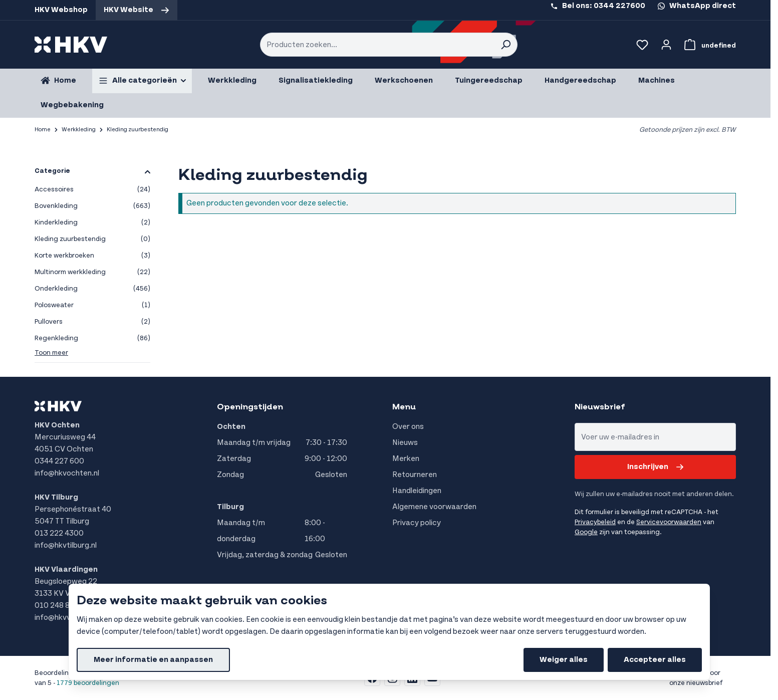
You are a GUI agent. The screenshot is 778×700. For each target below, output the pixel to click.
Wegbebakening (72, 105)
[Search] (505, 45)
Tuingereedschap (489, 80)
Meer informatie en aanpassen (153, 660)
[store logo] (71, 45)
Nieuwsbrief (600, 407)
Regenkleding (92, 338)
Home (43, 130)
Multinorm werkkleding (92, 272)
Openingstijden (250, 407)
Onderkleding (92, 289)
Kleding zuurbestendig (92, 239)
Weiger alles (564, 660)
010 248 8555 (60, 606)
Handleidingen (417, 491)
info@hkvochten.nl (67, 473)
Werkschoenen (404, 80)
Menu (404, 407)
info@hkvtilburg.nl (66, 545)
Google (586, 532)
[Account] (666, 45)
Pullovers (92, 322)
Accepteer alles (655, 660)
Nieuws (405, 443)
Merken (406, 459)
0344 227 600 (59, 461)
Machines (657, 80)
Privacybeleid (595, 522)
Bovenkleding (92, 206)
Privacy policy (417, 523)
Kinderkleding (92, 223)
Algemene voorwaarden (434, 507)
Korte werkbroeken (92, 256)
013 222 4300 (59, 533)
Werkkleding (232, 80)
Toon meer (51, 353)
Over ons (408, 427)
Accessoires (92, 190)
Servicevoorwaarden (669, 522)
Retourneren (415, 475)
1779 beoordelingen (88, 683)
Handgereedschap (580, 80)
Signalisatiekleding (316, 80)
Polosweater (92, 305)
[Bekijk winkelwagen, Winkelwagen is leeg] (708, 45)
